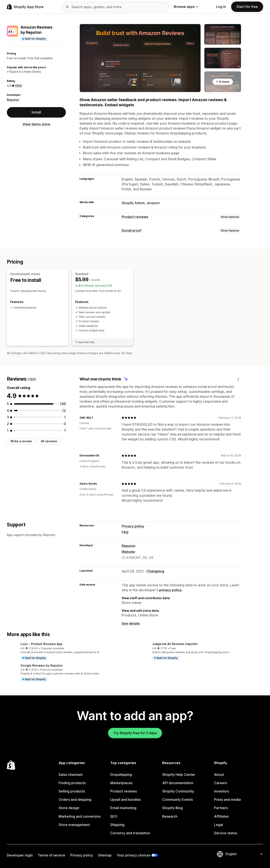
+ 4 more (223, 82)
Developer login (20, 855)
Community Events (178, 800)
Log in (221, 7)
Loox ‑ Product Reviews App (41, 644)
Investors (221, 791)
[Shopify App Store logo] (25, 7)
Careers (221, 783)
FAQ (125, 532)
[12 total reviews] (64, 411)
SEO (114, 816)
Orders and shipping (75, 800)
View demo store (36, 124)
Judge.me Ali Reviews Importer (175, 644)
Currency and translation (130, 833)
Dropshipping (121, 775)
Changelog (155, 571)
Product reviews (135, 217)
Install (36, 112)
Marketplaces (121, 783)
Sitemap (105, 855)
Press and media (227, 800)
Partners (221, 808)
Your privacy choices (134, 855)
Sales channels (71, 775)
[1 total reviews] (65, 417)
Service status (226, 833)
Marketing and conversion (80, 816)
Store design (69, 808)
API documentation (178, 783)
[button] (69, 651)
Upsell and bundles (126, 800)
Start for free (247, 7)
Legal (218, 825)
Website (128, 552)
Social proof (131, 231)
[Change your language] (244, 854)
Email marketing (123, 808)
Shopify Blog (173, 808)
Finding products (72, 783)
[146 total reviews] (63, 404)
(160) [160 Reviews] (18, 86)
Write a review (21, 441)
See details (131, 624)
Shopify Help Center (179, 775)
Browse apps (186, 7)
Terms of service (52, 855)
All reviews (49, 441)
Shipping (117, 825)
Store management (74, 825)
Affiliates (221, 816)
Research (170, 816)
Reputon (13, 100)
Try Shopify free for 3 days (135, 733)
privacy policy (170, 590)
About (219, 775)
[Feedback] (238, 379)
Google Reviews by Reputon (41, 665)
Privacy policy (133, 526)
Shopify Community (178, 791)
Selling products (72, 791)
